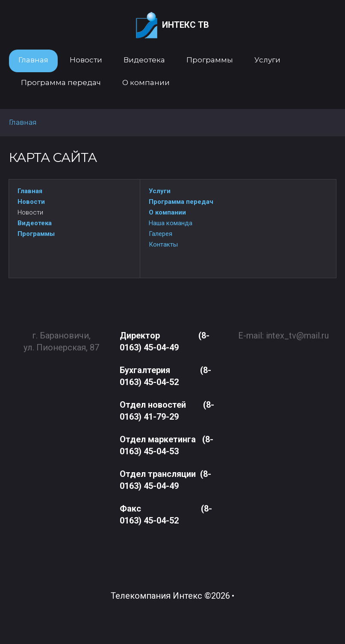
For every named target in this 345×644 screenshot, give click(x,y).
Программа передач (181, 202)
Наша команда (171, 223)
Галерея (161, 234)
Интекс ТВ (172, 25)
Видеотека (35, 223)
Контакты (163, 244)
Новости (31, 202)
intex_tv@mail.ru (297, 332)
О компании (167, 212)
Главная (30, 191)
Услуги (160, 191)
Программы (36, 234)
